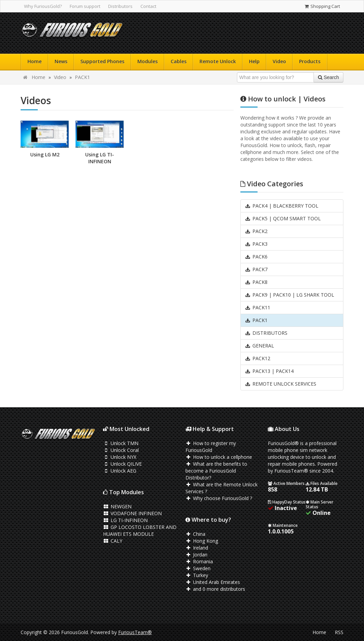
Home (35, 61)
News (61, 61)
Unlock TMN (121, 443)
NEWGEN (117, 506)
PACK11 (258, 307)
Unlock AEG (120, 471)
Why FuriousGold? (43, 6)
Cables (179, 61)
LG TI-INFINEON (125, 520)
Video (279, 61)
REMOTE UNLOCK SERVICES (281, 384)
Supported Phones (102, 61)
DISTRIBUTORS (266, 333)
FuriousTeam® (135, 632)
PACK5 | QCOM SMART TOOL (283, 218)
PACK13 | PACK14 (269, 371)
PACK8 (256, 282)
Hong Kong (202, 541)
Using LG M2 (45, 154)
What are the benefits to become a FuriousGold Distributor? (216, 471)
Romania (199, 561)
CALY (113, 541)
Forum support (85, 6)
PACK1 (82, 77)
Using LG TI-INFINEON (100, 158)
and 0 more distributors (215, 589)
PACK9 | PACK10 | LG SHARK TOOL (289, 295)
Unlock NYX (120, 457)
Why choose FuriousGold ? (219, 498)
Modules (147, 61)
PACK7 (256, 269)
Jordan (196, 555)
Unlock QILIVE (122, 464)
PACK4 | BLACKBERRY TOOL (282, 206)
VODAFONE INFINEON (132, 513)
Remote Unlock (218, 61)
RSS (339, 632)
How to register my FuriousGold (211, 447)
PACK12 (258, 358)
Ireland (197, 548)
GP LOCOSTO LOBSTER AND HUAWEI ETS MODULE (140, 531)
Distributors (120, 6)
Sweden (198, 568)
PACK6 (256, 257)
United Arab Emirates (213, 582)
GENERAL (259, 346)
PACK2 (256, 231)
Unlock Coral (121, 450)
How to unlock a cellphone (219, 457)
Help (254, 61)
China (195, 534)
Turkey (197, 575)
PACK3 (256, 244)
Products (310, 61)
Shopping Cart (322, 6)
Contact (148, 6)
